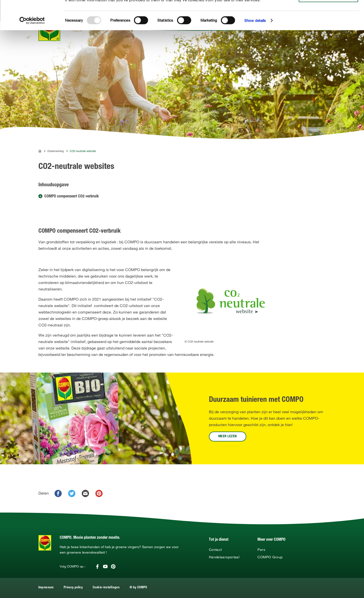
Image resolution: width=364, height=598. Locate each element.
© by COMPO (138, 588)
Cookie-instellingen (106, 588)
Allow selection (328, 19)
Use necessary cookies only (328, 28)
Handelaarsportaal (224, 557)
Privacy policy (73, 588)
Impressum (46, 588)
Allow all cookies (327, 10)
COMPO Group (270, 557)
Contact (215, 550)
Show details (255, 50)
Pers (261, 550)
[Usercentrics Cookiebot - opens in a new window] (32, 50)
